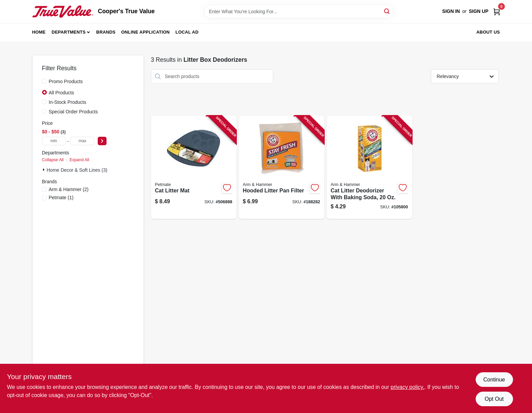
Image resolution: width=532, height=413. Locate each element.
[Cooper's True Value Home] (63, 12)
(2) (69, 189)
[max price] (82, 141)
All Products (62, 93)
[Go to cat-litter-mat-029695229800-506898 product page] (194, 167)
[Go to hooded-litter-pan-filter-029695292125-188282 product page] (282, 167)
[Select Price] (102, 141)
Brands (106, 32)
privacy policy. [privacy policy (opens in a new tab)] (407, 387)
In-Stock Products (68, 102)
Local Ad (187, 32)
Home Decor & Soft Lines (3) (77, 170)
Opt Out (494, 399)
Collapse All (53, 160)
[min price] (54, 141)
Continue (494, 380)
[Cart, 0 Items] (497, 11)
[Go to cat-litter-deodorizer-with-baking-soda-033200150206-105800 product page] (369, 167)
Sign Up (479, 11)
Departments (69, 32)
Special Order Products (73, 112)
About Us (488, 32)
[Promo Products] (44, 81)
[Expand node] (44, 170)
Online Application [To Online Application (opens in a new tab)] (145, 32)
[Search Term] (299, 12)
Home (39, 32)
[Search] (387, 11)
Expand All (79, 160)
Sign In (451, 11)
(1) (61, 198)
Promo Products (66, 81)
